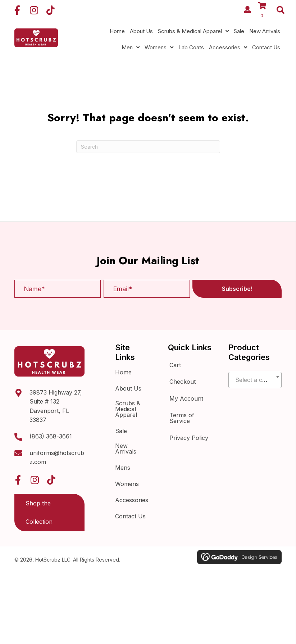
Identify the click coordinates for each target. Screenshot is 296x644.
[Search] (148, 147)
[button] (17, 10)
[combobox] (255, 380)
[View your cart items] (265, 11)
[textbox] (255, 380)
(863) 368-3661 (51, 436)
